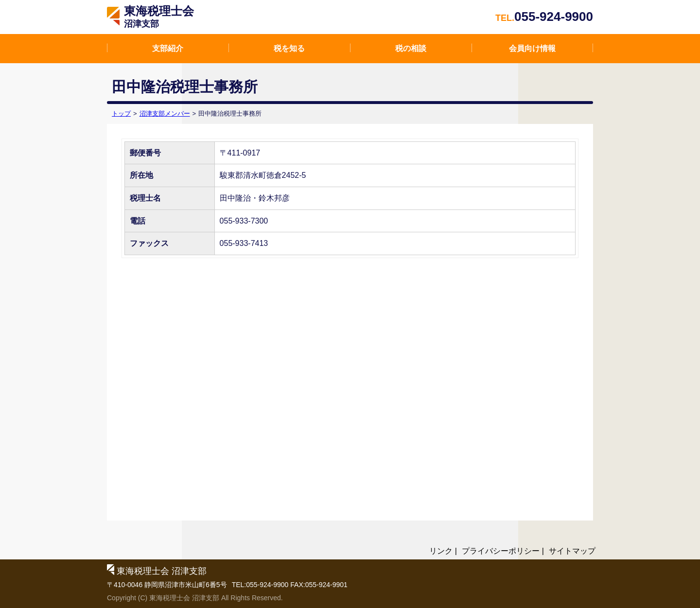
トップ (121, 113)
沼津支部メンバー (165, 113)
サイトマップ (572, 551)
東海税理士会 (159, 17)
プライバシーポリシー (501, 551)
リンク (441, 551)
